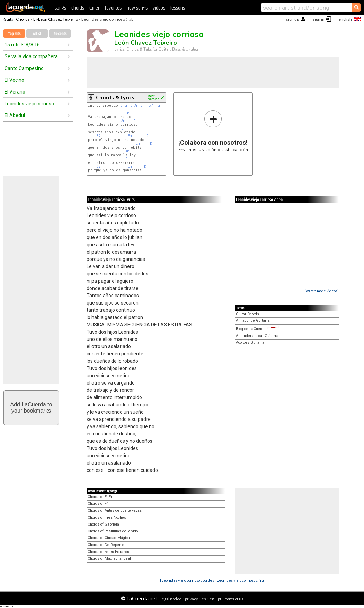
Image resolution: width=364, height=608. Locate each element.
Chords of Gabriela (103, 524)
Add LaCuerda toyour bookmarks (31, 408)
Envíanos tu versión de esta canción (213, 131)
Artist (37, 34)
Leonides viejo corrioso (29, 104)
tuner (94, 8)
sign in (319, 19)
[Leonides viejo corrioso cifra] (240, 580)
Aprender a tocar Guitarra (257, 336)
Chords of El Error (102, 497)
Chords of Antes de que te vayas (115, 510)
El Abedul (15, 115)
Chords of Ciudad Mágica (109, 538)
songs (60, 8)
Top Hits (14, 34)
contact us (234, 599)
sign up (292, 19)
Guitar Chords (17, 19)
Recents (60, 34)
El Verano (15, 92)
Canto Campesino (24, 68)
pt (220, 599)
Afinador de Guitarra (253, 321)
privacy (192, 599)
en (212, 599)
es (204, 599)
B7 (151, 105)
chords (78, 8)
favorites (113, 8)
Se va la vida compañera (31, 56)
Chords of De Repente (106, 545)
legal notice (171, 599)
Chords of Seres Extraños (108, 552)
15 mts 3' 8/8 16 (22, 45)
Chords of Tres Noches (107, 517)
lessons (178, 8)
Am (136, 105)
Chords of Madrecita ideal (109, 559)
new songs (137, 8)
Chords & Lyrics (115, 98)
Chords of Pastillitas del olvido (113, 531)
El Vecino (14, 80)
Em (126, 105)
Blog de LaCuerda (257, 329)
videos (159, 8)
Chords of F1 (98, 504)
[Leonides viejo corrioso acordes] (188, 580)
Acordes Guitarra (250, 342)
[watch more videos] (322, 291)
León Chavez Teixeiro (58, 19)
